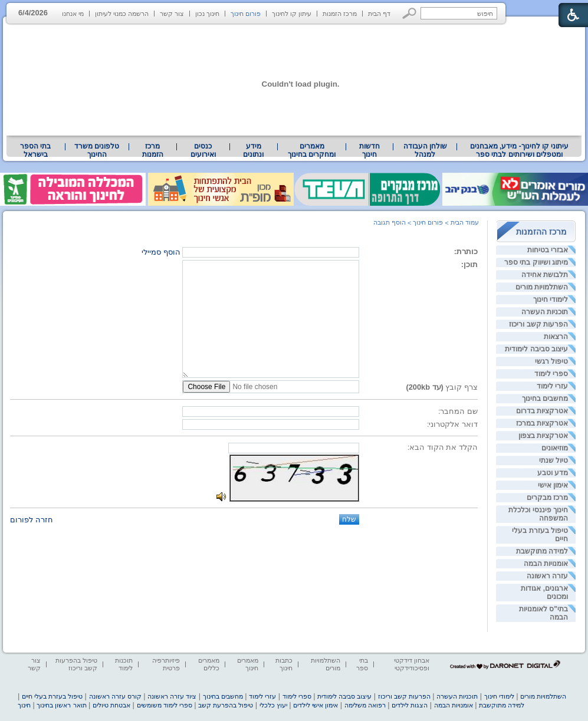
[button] (410, 13)
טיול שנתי (553, 460)
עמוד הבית (465, 222)
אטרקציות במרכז (542, 423)
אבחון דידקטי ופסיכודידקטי (412, 664)
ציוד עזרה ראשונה (172, 696)
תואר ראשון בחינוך (61, 705)
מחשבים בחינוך (545, 399)
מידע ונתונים (253, 150)
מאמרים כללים (209, 664)
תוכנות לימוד (124, 664)
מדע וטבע (553, 473)
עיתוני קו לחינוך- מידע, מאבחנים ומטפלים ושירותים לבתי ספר (520, 150)
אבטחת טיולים (111, 705)
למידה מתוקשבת (542, 551)
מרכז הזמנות (340, 14)
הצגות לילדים (410, 705)
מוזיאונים (555, 448)
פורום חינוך (246, 14)
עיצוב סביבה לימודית (536, 349)
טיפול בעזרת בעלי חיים (52, 696)
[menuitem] (519, 150)
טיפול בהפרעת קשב (226, 705)
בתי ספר (362, 664)
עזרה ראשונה (547, 576)
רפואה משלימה (365, 705)
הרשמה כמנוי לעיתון (122, 14)
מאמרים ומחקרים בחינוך (312, 150)
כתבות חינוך (284, 664)
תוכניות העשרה (545, 312)
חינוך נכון (207, 14)
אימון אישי (553, 485)
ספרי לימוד (551, 374)
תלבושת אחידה (545, 275)
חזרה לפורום (32, 520)
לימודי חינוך (551, 299)
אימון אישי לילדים (316, 705)
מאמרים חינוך (248, 664)
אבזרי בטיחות (548, 250)
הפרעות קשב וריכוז (538, 324)
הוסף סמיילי (161, 252)
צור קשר (172, 14)
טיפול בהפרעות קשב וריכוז (76, 664)
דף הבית (379, 14)
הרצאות (556, 337)
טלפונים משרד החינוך (97, 150)
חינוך (24, 705)
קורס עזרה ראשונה (115, 696)
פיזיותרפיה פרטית (166, 664)
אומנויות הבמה (546, 564)
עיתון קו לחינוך (292, 14)
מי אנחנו (73, 14)
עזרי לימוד (552, 386)
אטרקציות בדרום (542, 411)
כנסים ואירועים (203, 150)
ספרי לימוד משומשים (165, 705)
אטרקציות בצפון (543, 436)
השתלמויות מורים (542, 287)
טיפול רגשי (551, 361)
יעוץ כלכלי (273, 705)
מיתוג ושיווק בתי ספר (536, 262)
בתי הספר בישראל (35, 150)
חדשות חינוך (369, 150)
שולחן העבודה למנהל (425, 150)
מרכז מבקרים (547, 498)
